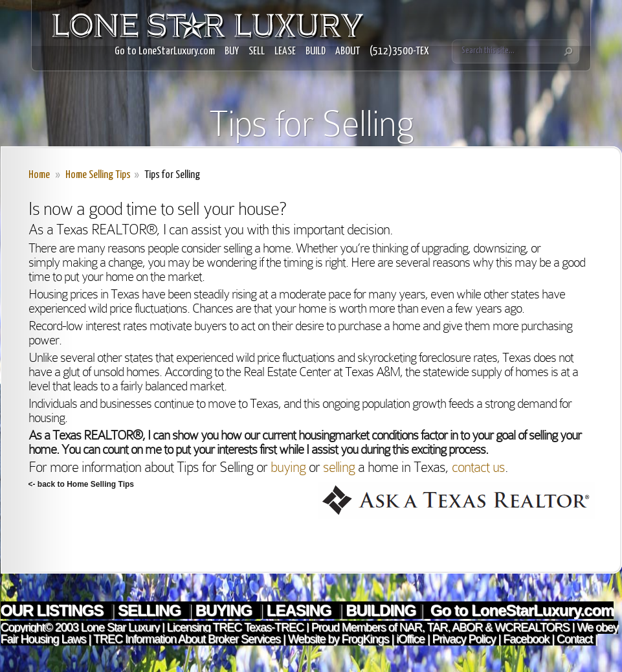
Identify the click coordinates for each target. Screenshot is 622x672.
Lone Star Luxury (120, 627)
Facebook (526, 639)
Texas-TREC (274, 627)
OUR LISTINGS (54, 610)
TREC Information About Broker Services (187, 639)
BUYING (226, 610)
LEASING (301, 610)
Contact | (577, 639)
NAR (409, 627)
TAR (436, 627)
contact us (478, 467)
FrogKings (363, 639)
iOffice (410, 639)
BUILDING (381, 610)
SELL (257, 51)
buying (288, 467)
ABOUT (348, 51)
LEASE (285, 51)
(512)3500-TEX (399, 51)
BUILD (316, 51)
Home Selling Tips (98, 175)
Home (39, 175)
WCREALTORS (530, 627)
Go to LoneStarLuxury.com (165, 51)
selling (339, 467)
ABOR (467, 627)
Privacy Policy (464, 639)
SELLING (151, 610)
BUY (232, 51)
